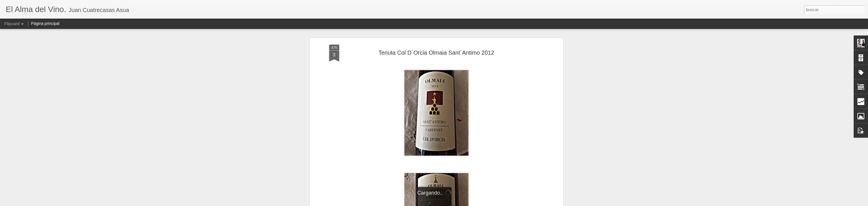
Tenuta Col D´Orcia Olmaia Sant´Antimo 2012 (436, 53)
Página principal (45, 23)
